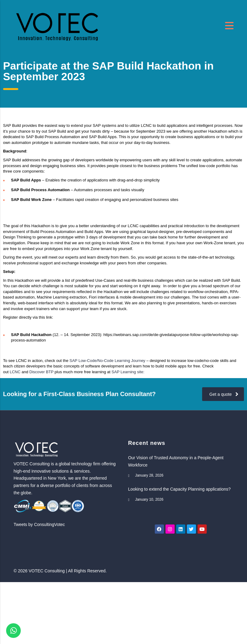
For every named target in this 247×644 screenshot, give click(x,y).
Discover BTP (41, 372)
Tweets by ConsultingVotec (39, 524)
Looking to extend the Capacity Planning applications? (179, 489)
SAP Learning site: (128, 372)
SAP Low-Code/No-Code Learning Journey (107, 361)
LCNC (15, 372)
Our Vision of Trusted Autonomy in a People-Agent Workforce (176, 461)
